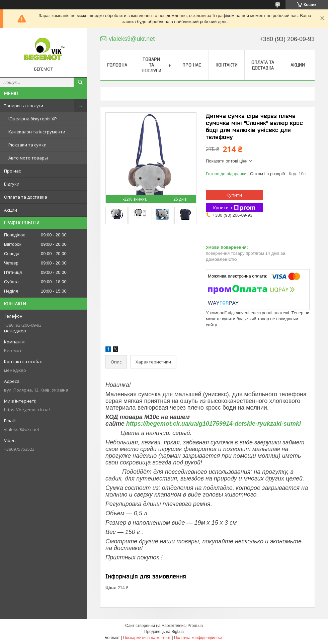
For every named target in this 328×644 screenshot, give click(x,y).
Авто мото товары (28, 158)
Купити (234, 195)
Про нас (12, 171)
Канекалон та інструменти (37, 132)
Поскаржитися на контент (147, 638)
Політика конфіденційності (199, 638)
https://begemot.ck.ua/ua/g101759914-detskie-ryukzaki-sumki (214, 424)
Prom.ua (195, 626)
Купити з (234, 208)
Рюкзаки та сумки (27, 145)
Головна (117, 65)
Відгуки (12, 184)
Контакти (227, 65)
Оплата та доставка (26, 197)
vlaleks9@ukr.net (22, 429)
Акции (11, 210)
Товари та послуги (24, 106)
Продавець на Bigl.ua (164, 632)
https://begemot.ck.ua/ (27, 410)
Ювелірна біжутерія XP (33, 119)
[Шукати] (80, 82)
